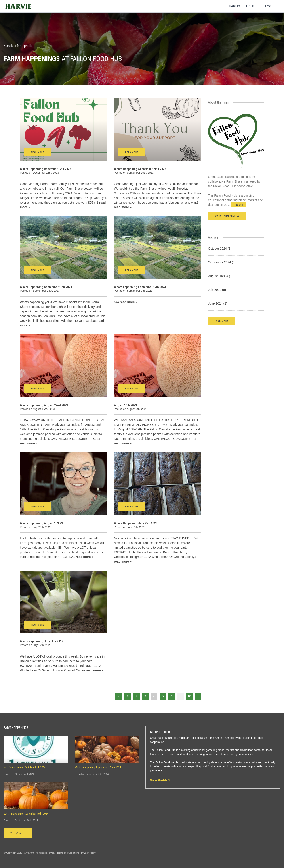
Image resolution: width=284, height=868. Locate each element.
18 (189, 696)
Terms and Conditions (68, 853)
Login (270, 6)
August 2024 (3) (219, 276)
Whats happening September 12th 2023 (140, 287)
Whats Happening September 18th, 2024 (26, 814)
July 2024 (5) (217, 290)
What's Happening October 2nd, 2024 (25, 768)
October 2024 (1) (220, 249)
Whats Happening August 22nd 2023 (44, 405)
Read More (38, 152)
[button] (221, 321)
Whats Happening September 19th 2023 (46, 287)
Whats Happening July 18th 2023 (41, 641)
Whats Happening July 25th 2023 (136, 523)
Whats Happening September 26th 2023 (140, 169)
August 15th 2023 (125, 405)
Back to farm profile (18, 46)
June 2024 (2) (217, 303)
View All (18, 833)
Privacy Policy (88, 853)
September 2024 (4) (222, 262)
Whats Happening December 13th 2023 (45, 169)
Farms (235, 6)
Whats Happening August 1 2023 (41, 523)
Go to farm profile (227, 216)
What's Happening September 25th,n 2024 (98, 768)
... (237, 205)
